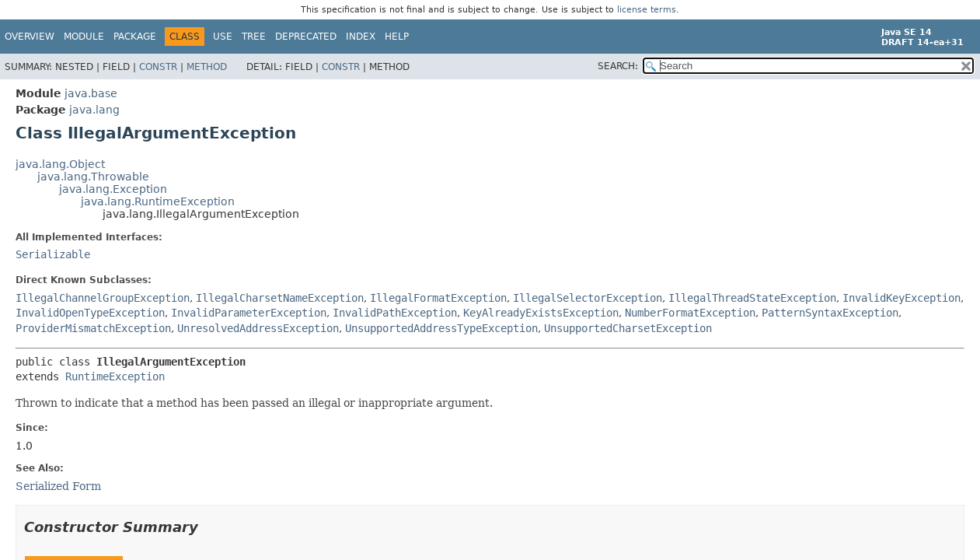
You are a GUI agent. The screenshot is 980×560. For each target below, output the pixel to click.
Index (361, 37)
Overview (30, 37)
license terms (647, 10)
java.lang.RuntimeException (158, 201)
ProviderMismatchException (93, 328)
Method (207, 67)
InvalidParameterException (249, 313)
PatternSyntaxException (830, 313)
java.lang (94, 110)
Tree (254, 37)
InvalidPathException (395, 313)
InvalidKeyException (902, 298)
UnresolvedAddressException (258, 328)
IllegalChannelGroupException (103, 298)
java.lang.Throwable (93, 177)
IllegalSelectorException (588, 298)
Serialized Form (58, 486)
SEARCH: (618, 66)
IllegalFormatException (438, 298)
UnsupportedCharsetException (628, 328)
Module (84, 37)
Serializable (53, 254)
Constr (158, 67)
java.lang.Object (60, 164)
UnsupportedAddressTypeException (441, 328)
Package (135, 37)
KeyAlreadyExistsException (541, 313)
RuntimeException (115, 376)
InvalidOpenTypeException (90, 313)
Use (223, 37)
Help (397, 37)
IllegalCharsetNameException (280, 298)
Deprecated (306, 37)
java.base (91, 93)
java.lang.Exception (113, 189)
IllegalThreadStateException (752, 298)
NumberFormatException (690, 313)
